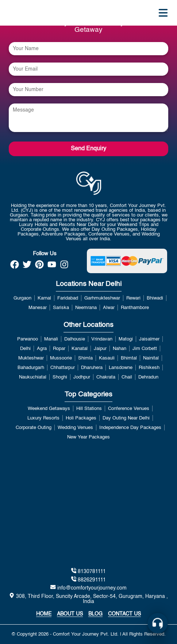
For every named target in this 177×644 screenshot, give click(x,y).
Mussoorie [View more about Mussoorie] (61, 358)
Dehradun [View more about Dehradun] (148, 377)
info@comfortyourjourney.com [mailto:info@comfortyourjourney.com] (88, 587)
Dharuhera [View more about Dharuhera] (92, 368)
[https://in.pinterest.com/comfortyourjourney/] (39, 267)
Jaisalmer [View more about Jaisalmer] (149, 339)
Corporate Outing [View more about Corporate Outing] (34, 428)
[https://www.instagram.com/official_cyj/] (64, 267)
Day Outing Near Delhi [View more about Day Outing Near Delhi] (126, 418)
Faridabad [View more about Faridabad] (68, 298)
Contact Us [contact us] (124, 614)
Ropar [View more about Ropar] (59, 349)
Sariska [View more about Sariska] (61, 308)
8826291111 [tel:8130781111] (88, 579)
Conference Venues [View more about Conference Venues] (129, 409)
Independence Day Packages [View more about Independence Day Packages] (130, 428)
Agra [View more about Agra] (42, 349)
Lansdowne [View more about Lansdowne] (121, 368)
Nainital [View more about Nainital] (151, 358)
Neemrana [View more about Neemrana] (86, 308)
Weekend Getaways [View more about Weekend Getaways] (49, 409)
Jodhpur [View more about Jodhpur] (82, 377)
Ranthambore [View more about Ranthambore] (135, 308)
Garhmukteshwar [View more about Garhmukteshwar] (102, 298)
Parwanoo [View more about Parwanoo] (28, 339)
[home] (18, 13)
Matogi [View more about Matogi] (126, 339)
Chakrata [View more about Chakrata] (106, 377)
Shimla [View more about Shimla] (85, 358)
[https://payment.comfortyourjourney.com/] (127, 261)
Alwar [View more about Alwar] (109, 308)
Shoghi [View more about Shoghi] (60, 377)
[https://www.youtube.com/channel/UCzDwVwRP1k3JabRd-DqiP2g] (52, 267)
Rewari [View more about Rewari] (133, 298)
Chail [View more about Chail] (127, 377)
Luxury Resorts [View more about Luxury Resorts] (43, 418)
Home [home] (44, 614)
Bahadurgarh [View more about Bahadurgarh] (31, 368)
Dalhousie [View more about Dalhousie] (75, 339)
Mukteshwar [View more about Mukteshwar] (31, 358)
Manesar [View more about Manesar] (38, 308)
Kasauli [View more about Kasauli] (107, 358)
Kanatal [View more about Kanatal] (80, 349)
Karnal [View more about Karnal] (44, 298)
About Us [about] (70, 614)
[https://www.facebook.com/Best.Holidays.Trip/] (15, 267)
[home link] (88, 183)
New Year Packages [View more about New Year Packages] (88, 437)
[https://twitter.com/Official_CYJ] (27, 267)
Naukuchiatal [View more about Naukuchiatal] (33, 377)
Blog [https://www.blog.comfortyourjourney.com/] (95, 614)
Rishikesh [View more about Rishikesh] (149, 368)
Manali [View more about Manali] (51, 339)
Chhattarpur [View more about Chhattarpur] (63, 368)
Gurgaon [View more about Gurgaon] (22, 298)
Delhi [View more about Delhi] (25, 349)
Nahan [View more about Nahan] (120, 349)
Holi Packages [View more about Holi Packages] (81, 418)
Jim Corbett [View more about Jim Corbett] (145, 349)
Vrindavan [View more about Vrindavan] (102, 339)
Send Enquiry (88, 149)
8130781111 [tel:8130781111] (88, 571)
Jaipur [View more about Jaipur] (100, 349)
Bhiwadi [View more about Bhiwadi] (155, 298)
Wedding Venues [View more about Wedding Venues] (75, 428)
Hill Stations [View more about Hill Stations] (89, 409)
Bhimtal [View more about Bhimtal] (129, 358)
